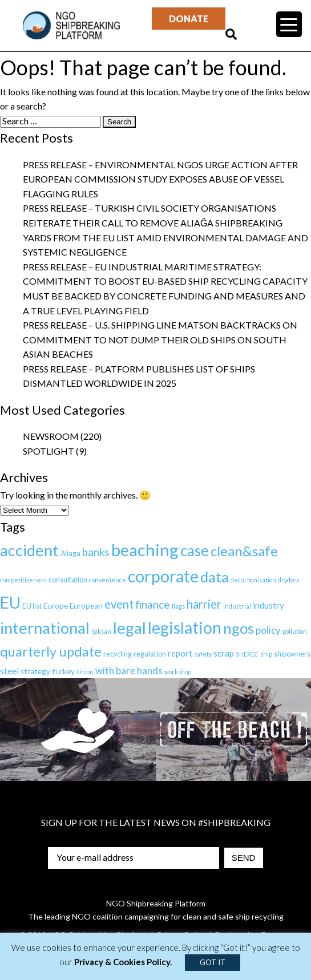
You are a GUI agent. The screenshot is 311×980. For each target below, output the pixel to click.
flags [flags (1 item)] (178, 606)
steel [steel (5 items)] (9, 671)
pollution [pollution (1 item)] (295, 631)
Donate (189, 19)
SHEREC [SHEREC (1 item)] (247, 654)
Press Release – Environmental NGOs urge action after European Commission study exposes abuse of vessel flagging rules (160, 179)
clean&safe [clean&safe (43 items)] (244, 551)
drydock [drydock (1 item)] (289, 580)
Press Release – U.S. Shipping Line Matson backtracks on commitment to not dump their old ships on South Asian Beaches (160, 339)
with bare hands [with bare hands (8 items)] (129, 671)
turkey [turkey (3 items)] (63, 671)
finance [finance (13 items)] (153, 604)
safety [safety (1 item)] (203, 654)
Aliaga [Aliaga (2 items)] (70, 554)
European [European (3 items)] (86, 606)
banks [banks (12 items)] (96, 552)
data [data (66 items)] (215, 577)
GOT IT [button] (213, 962)
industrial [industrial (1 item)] (237, 606)
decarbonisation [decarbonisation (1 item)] (253, 580)
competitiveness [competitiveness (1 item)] (23, 580)
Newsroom (51, 436)
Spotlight (49, 451)
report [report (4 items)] (180, 653)
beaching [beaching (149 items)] (145, 550)
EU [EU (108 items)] (10, 602)
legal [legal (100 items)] (130, 628)
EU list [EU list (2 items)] (32, 606)
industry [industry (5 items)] (268, 605)
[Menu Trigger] (289, 24)
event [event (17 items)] (119, 604)
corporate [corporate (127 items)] (163, 576)
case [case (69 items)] (195, 550)
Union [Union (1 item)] (85, 672)
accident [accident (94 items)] (29, 550)
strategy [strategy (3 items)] (35, 671)
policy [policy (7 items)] (268, 630)
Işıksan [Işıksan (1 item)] (101, 631)
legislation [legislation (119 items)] (185, 627)
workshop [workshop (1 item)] (178, 672)
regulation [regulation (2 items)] (150, 654)
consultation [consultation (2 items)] (68, 580)
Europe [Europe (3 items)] (56, 606)
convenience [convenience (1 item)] (108, 580)
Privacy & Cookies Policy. (123, 962)
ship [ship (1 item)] (266, 654)
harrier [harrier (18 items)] (204, 604)
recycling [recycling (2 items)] (118, 654)
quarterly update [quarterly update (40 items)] (51, 651)
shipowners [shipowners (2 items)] (292, 654)
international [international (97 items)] (45, 628)
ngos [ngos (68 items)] (239, 628)
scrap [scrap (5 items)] (224, 653)
